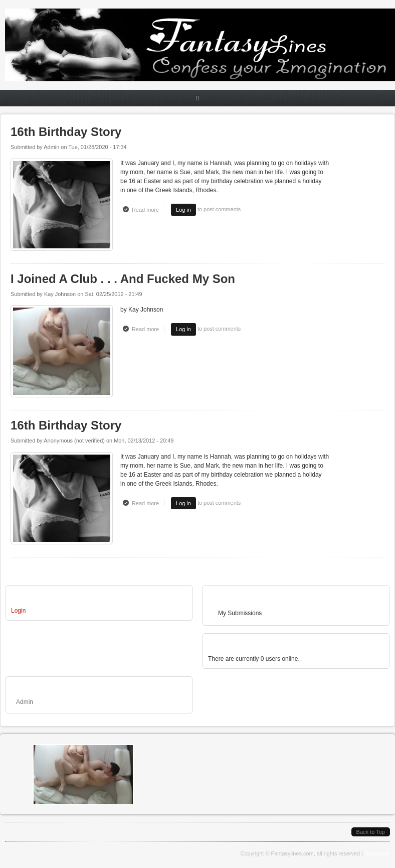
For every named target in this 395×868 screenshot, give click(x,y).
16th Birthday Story (66, 132)
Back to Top (371, 832)
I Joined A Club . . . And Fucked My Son (123, 279)
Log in (183, 210)
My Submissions (240, 613)
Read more (148, 209)
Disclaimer (377, 853)
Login (18, 611)
